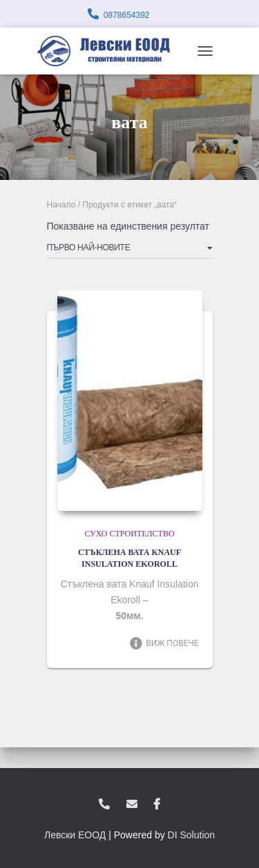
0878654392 (127, 15)
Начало (61, 205)
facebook (157, 805)
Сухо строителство (129, 534)
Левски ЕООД (75, 835)
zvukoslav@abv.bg (132, 805)
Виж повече (164, 643)
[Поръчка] (130, 250)
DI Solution (191, 835)
